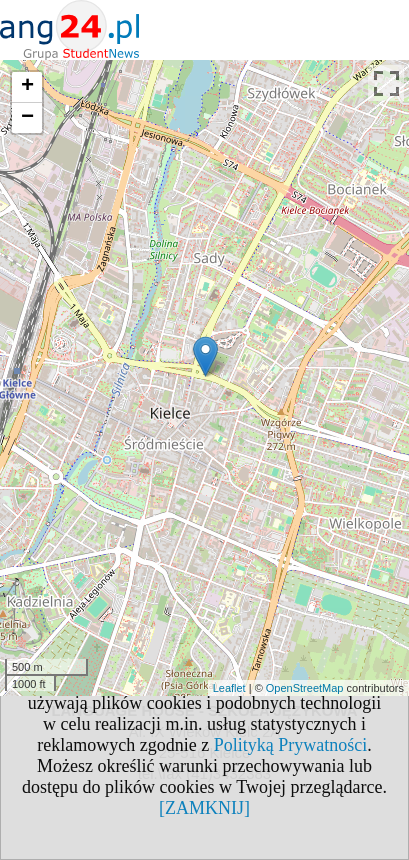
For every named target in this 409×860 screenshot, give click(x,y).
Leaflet (229, 688)
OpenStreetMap (305, 688)
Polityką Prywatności (291, 745)
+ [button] (27, 87)
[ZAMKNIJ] (204, 808)
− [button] (27, 118)
